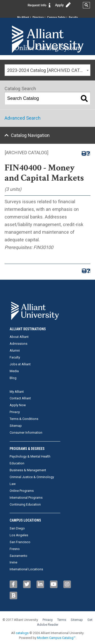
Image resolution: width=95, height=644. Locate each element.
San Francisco (20, 542)
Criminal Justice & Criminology (32, 477)
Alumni (15, 350)
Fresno (15, 549)
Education (17, 463)
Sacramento (18, 556)
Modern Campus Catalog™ (56, 638)
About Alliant (19, 337)
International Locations (26, 569)
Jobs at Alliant (20, 364)
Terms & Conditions (24, 419)
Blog (13, 378)
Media (14, 371)
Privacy (15, 412)
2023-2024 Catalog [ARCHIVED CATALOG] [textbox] (49, 70)
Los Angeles (19, 535)
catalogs (22, 633)
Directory (38, 17)
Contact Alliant (20, 398)
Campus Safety (56, 17)
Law (13, 484)
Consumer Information (26, 433)
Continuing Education (25, 504)
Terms (62, 620)
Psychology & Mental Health (30, 456)
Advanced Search (23, 118)
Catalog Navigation (30, 135)
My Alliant (23, 17)
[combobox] (48, 70)
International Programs (26, 498)
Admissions (18, 344)
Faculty (73, 17)
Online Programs (22, 491)
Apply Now (18, 405)
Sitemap (16, 426)
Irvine (13, 562)
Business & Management (28, 470)
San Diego (17, 528)
